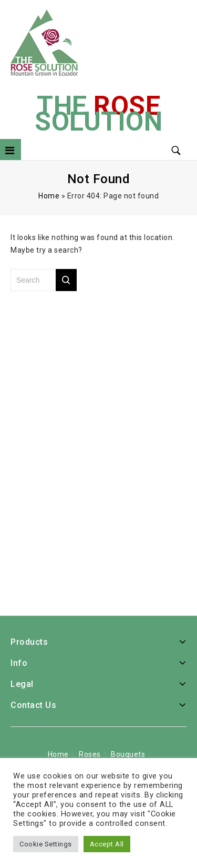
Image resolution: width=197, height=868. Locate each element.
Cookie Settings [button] (46, 844)
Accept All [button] (107, 844)
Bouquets (128, 754)
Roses (90, 754)
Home (49, 196)
